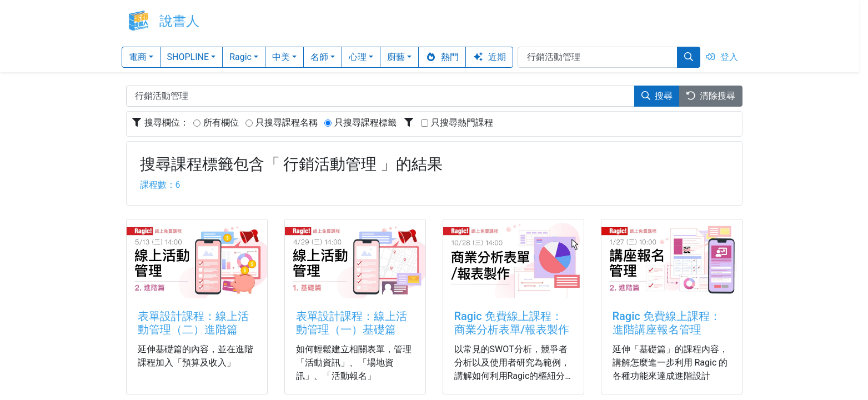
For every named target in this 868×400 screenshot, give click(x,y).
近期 (489, 57)
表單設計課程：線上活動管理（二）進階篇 (193, 323)
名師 (319, 57)
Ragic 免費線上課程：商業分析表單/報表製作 (512, 323)
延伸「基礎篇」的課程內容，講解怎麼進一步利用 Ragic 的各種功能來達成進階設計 (670, 362)
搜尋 (657, 96)
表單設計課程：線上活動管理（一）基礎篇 (352, 323)
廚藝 (396, 57)
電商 (138, 57)
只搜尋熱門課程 (462, 122)
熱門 (442, 57)
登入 (721, 57)
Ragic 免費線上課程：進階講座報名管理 (667, 323)
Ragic (240, 57)
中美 (281, 57)
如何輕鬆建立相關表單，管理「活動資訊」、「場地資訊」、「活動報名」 (354, 362)
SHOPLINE (188, 57)
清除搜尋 (711, 96)
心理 (358, 57)
